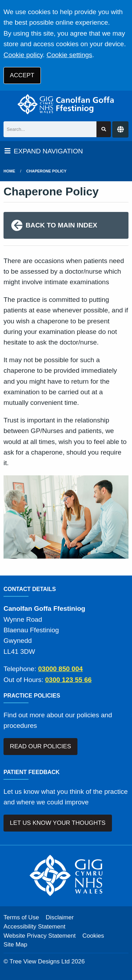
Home (9, 171)
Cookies (93, 936)
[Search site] (104, 129)
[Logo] (66, 104)
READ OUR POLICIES (40, 746)
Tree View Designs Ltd (40, 961)
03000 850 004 (60, 669)
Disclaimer (60, 917)
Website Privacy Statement (40, 936)
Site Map (15, 945)
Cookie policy (23, 55)
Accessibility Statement (34, 927)
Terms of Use (21, 917)
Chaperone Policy (46, 171)
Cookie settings (69, 55)
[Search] (50, 129)
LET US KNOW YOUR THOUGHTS (58, 823)
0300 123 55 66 (68, 680)
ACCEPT (22, 75)
